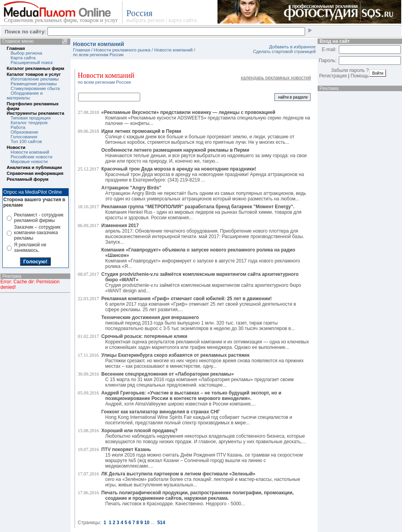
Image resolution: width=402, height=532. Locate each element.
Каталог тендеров (29, 123)
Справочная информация (35, 173)
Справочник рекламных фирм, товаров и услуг (61, 20)
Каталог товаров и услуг (34, 74)
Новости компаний (30, 152)
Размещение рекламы (34, 84)
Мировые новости (29, 161)
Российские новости (31, 157)
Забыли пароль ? (350, 70)
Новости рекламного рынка (122, 50)
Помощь (360, 76)
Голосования (24, 137)
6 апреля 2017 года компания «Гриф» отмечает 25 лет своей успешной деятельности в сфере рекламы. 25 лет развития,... (199, 304)
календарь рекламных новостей (276, 78)
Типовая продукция (31, 118)
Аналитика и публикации (34, 167)
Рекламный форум (27, 179)
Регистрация (333, 76)
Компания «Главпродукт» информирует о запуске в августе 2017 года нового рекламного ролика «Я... (201, 258)
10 (147, 523)
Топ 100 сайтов (26, 141)
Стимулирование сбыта (35, 88)
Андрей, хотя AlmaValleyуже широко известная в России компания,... (191, 398)
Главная (16, 48)
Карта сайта (23, 58)
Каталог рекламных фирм (36, 68)
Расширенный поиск (32, 62)
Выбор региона (26, 53)
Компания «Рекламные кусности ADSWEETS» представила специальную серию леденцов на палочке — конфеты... (206, 118)
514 (161, 523)
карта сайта (182, 20)
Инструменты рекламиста (35, 113)
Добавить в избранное (292, 47)
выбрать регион (145, 20)
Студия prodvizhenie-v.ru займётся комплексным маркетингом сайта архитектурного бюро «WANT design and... (201, 283)
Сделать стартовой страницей (284, 51)
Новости (16, 147)
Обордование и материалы (25, 95)
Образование (25, 132)
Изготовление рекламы (35, 79)
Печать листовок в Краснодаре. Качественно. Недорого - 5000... (197, 498)
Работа (18, 127)
